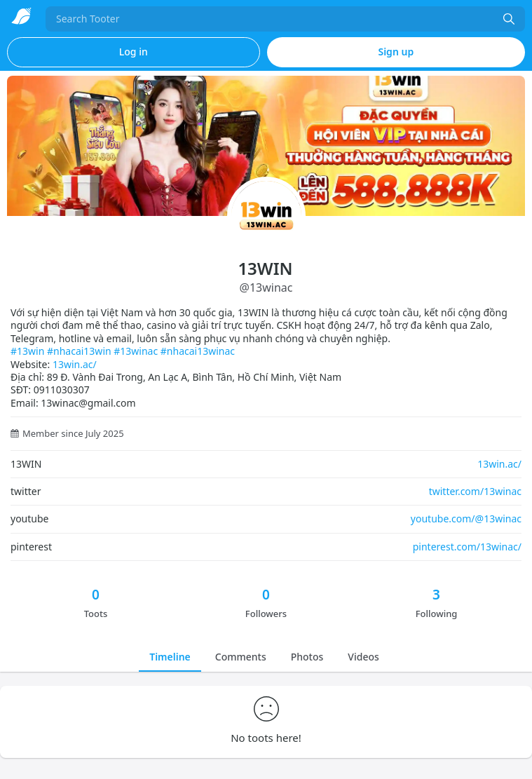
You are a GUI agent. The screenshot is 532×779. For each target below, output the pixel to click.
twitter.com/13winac (475, 491)
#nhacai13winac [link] (198, 351)
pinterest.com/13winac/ (467, 547)
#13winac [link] (136, 351)
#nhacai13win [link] (79, 351)
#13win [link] (27, 351)
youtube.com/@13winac (466, 519)
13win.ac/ (75, 364)
